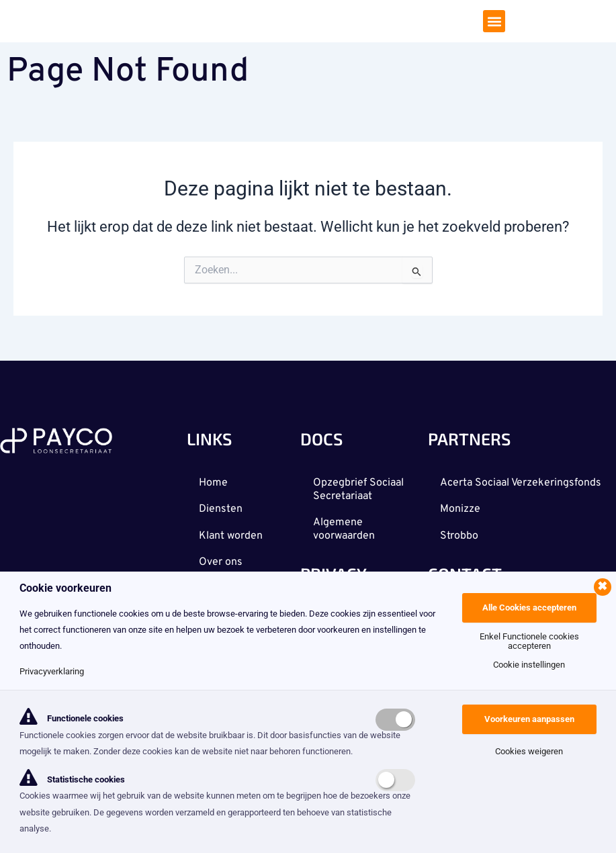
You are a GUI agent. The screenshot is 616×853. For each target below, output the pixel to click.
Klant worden (232, 534)
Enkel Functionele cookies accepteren (529, 641)
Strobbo (460, 547)
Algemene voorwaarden (345, 527)
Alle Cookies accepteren (529, 608)
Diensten (222, 507)
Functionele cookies (72, 718)
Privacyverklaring (52, 671)
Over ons (222, 561)
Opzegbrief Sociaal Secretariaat (359, 487)
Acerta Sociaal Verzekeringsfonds (486, 487)
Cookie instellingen (529, 665)
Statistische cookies (72, 779)
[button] (494, 23)
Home (215, 480)
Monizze (461, 521)
